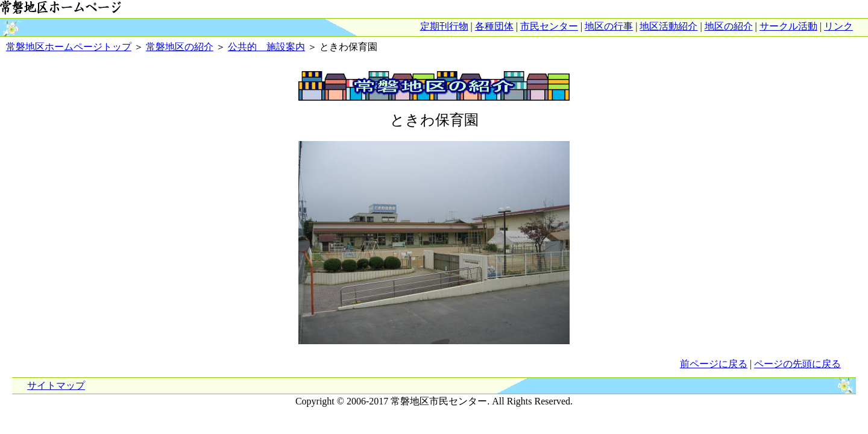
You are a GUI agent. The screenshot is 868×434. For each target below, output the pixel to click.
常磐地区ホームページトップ (69, 47)
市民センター (549, 26)
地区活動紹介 (668, 26)
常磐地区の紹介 (180, 47)
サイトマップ (56, 385)
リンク (838, 26)
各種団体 (494, 26)
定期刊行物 (444, 26)
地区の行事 (609, 26)
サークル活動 (788, 26)
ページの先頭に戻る (797, 364)
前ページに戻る (714, 364)
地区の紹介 (729, 26)
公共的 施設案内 (266, 47)
